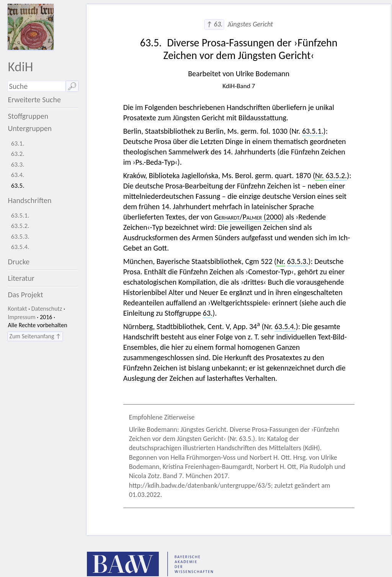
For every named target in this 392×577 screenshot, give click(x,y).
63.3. (18, 165)
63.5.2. (20, 226)
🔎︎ (72, 86)
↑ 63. (214, 24)
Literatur (21, 278)
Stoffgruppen (28, 116)
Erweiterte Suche (34, 100)
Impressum (21, 317)
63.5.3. (20, 237)
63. (208, 313)
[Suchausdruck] (37, 86)
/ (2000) (249, 217)
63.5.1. (20, 216)
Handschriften (29, 200)
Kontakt (17, 309)
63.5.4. (20, 247)
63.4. (18, 175)
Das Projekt (25, 295)
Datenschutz (47, 309)
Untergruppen (30, 128)
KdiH (20, 66)
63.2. (18, 154)
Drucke (19, 262)
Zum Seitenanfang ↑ (35, 336)
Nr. (319, 175)
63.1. (18, 143)
